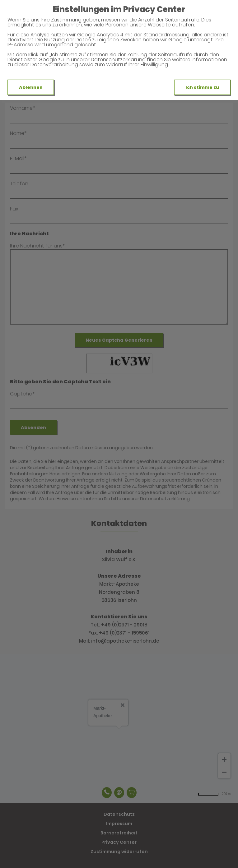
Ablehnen (31, 87)
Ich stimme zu (202, 87)
